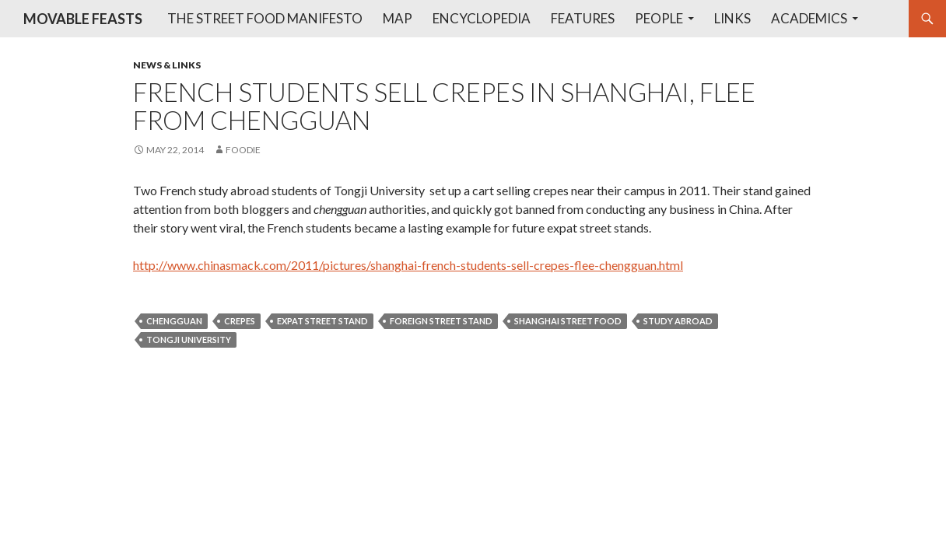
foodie (243, 150)
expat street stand (322, 321)
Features (583, 18)
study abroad (678, 321)
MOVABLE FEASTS (83, 19)
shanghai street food (568, 321)
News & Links (167, 65)
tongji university (189, 339)
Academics (809, 18)
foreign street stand (441, 321)
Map (398, 18)
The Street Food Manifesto (265, 18)
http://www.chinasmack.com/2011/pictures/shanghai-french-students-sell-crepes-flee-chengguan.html (408, 265)
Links (732, 18)
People (659, 18)
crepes (240, 321)
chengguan (174, 321)
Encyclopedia (482, 18)
